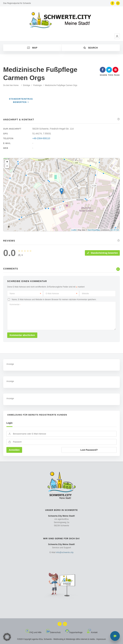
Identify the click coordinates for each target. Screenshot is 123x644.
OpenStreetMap (94, 230)
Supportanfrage (74, 632)
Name (25, 294)
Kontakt (92, 632)
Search (91, 48)
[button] (117, 36)
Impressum (101, 639)
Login (9, 423)
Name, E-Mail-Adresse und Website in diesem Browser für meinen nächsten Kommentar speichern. (54, 299)
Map (32, 48)
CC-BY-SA (115, 230)
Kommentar (15, 304)
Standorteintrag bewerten (102, 253)
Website (85, 294)
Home (16, 85)
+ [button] (7, 162)
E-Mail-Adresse (61, 294)
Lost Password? (89, 450)
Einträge (27, 85)
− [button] (7, 166)
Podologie (37, 85)
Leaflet (74, 230)
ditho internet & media (85, 639)
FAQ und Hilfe (33, 632)
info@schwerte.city (65, 552)
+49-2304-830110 (41, 138)
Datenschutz (53, 632)
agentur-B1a (37, 639)
